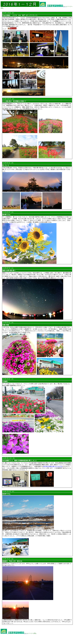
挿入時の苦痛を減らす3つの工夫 (53, 466)
